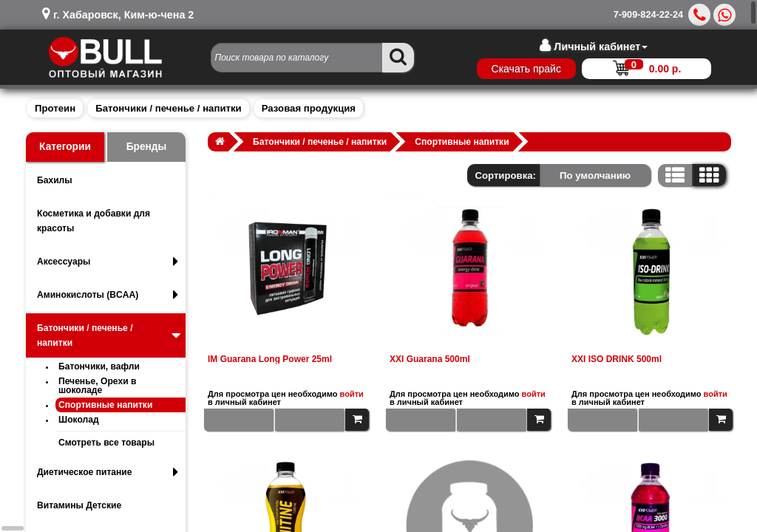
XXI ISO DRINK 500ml (617, 359)
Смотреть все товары (106, 443)
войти (352, 394)
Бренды (147, 147)
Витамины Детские (79, 505)
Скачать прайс (526, 69)
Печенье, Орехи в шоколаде (97, 386)
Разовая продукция (309, 108)
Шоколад (79, 420)
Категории (65, 147)
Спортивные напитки (105, 405)
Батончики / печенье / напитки (168, 108)
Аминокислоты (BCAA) (108, 295)
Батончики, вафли (99, 366)
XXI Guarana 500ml (430, 359)
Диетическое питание (108, 472)
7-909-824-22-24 (648, 15)
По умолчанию (595, 175)
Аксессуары (108, 262)
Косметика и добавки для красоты (94, 221)
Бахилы (55, 180)
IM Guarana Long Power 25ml (270, 359)
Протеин (55, 108)
